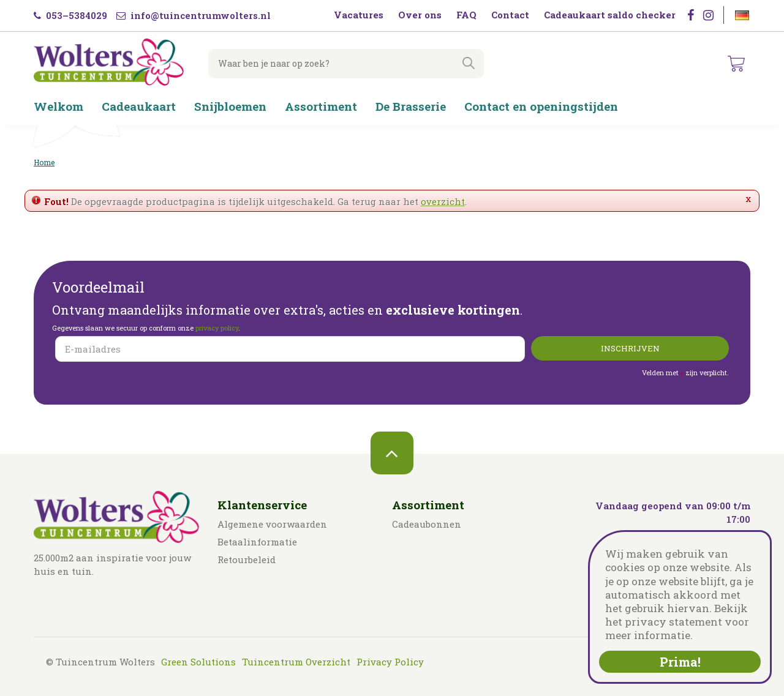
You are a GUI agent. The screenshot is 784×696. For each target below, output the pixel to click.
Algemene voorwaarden (272, 524)
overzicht (443, 201)
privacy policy (217, 328)
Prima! (680, 662)
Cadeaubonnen (427, 524)
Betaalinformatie (257, 542)
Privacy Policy (390, 662)
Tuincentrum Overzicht (296, 662)
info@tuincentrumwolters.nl (194, 15)
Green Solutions (198, 662)
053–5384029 (70, 15)
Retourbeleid (247, 559)
